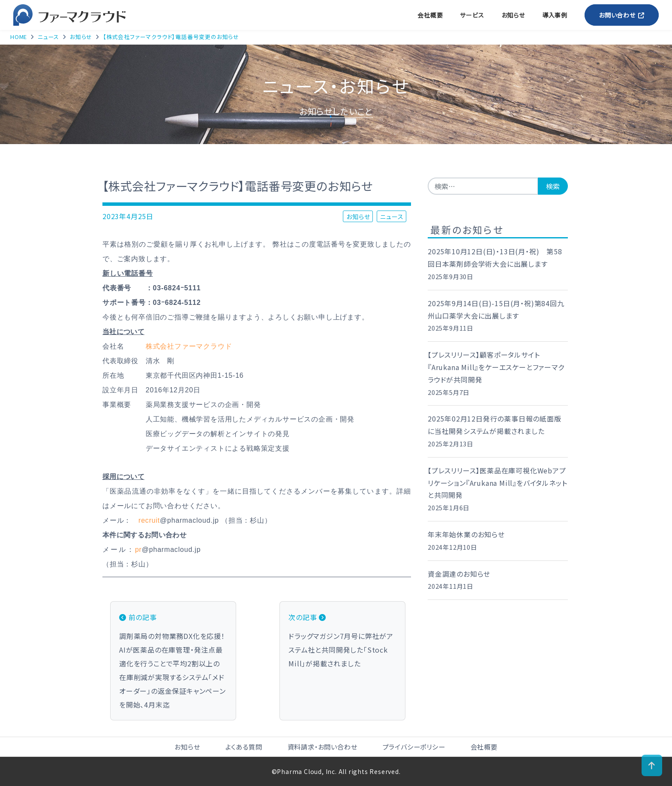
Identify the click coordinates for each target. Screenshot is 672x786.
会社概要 (430, 15)
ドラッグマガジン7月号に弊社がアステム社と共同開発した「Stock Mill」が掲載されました (342, 639)
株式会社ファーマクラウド (189, 346)
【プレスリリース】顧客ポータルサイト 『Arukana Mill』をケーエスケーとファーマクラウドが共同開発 (496, 367)
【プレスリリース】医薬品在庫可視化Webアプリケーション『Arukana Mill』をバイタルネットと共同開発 (497, 483)
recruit (149, 520)
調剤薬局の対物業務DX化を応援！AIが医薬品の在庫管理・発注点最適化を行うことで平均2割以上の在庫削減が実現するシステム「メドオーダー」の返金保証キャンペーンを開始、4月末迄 (173, 660)
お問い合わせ (622, 15)
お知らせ (513, 15)
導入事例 (555, 15)
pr (138, 550)
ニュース (392, 216)
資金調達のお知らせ (459, 574)
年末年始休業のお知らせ (466, 534)
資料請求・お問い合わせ (322, 747)
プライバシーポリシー (414, 747)
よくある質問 (244, 747)
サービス (472, 15)
